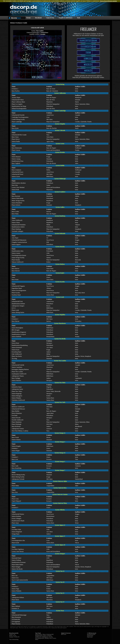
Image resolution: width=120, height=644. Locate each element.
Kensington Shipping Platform (20, 369)
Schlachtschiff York (17, 301)
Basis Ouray (15, 137)
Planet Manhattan (17, 422)
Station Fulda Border (18, 198)
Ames (13, 277)
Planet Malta (15, 486)
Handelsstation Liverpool (19, 334)
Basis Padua (15, 214)
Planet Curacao (16, 150)
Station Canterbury (17, 367)
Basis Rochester (16, 426)
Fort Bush (15, 415)
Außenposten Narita (17, 389)
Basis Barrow (16, 269)
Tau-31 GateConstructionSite (20, 580)
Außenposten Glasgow (18, 306)
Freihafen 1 (15, 448)
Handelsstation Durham (18, 304)
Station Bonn (15, 343)
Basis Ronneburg (17, 468)
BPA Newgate (16, 330)
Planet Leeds (15, 310)
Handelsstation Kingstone (19, 332)
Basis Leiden (15, 212)
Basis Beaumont (16, 617)
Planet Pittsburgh (17, 424)
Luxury (54, 638)
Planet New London (17, 372)
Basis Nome (15, 280)
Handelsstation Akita (18, 251)
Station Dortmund (17, 348)
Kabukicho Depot (17, 387)
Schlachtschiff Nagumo (18, 286)
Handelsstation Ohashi (18, 521)
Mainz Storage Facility (18, 201)
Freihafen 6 (15, 587)
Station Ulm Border (17, 569)
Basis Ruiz (15, 492)
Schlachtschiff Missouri (18, 409)
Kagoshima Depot (17, 288)
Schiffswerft (38, 637)
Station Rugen (16, 451)
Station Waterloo (16, 380)
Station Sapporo (16, 244)
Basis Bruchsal (16, 196)
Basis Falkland (16, 606)
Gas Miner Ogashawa (18, 549)
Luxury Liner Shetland (18, 187)
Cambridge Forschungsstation (20, 117)
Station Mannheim (17, 203)
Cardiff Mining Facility (18, 119)
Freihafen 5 (15, 457)
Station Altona (16, 223)
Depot (45, 636)
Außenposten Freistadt (18, 479)
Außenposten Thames (18, 376)
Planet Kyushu (16, 293)
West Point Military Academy (20, 431)
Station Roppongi (17, 394)
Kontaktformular (91, 634)
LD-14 (14, 308)
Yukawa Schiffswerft (18, 262)
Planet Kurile (16, 543)
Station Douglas (16, 446)
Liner (50, 638)
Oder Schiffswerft (17, 354)
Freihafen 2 (15, 89)
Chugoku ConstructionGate (19, 242)
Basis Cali (15, 576)
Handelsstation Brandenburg (20, 345)
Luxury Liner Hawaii (18, 551)
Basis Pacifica (16, 91)
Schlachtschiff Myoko (18, 514)
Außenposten (45, 637)
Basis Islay (15, 185)
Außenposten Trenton (18, 429)
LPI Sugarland (16, 622)
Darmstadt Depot (17, 558)
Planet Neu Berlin (17, 356)
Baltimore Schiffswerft (18, 407)
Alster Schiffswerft (17, 220)
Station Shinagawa (17, 396)
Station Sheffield (16, 337)
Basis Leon (15, 459)
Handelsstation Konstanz (19, 562)
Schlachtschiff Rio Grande (19, 135)
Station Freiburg (16, 560)
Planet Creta (15, 499)
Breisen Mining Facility (18, 475)
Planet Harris (15, 600)
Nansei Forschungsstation (19, 290)
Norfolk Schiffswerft (18, 420)
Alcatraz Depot (16, 98)
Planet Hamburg (16, 229)
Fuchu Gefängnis (17, 519)
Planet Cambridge (17, 122)
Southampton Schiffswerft (19, 374)
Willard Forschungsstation (19, 108)
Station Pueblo (16, 141)
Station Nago (15, 589)
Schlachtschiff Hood (17, 174)
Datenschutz (90, 636)
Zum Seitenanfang (14, 639)
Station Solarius (16, 440)
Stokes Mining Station (18, 312)
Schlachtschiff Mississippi (19, 615)
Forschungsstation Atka (18, 540)
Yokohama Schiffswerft (18, 400)
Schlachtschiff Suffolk (18, 365)
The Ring (14, 358)
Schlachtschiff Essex (18, 172)
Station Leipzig (16, 159)
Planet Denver (16, 139)
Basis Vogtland (16, 163)
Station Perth (15, 190)
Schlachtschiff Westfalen (19, 225)
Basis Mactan (16, 321)
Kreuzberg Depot (17, 352)
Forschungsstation (40, 638)
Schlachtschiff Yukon (18, 100)
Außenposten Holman (18, 597)
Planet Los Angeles (17, 104)
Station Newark (16, 418)
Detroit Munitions (17, 413)
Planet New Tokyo (17, 391)
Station (37, 634)
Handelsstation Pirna (18, 161)
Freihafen (49, 636)
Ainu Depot (15, 238)
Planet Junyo (15, 523)
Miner (37, 639)
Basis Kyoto (15, 128)
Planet (44, 634)
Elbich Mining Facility (18, 477)
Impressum (90, 637)
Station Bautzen (16, 157)
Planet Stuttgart (16, 567)
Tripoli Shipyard (16, 501)
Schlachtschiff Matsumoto (19, 240)
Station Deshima (16, 516)
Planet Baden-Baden (17, 565)
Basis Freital (15, 437)
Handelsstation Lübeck (18, 227)
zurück (59, 77)
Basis (41, 634)
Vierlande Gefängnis (18, 231)
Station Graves (16, 176)
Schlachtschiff (50, 634)
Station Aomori (16, 253)
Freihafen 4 (15, 319)
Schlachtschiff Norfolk (18, 115)
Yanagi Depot (16, 534)
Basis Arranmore (16, 170)
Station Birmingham (17, 328)
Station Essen (16, 350)
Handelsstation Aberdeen (19, 183)
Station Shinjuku (16, 398)
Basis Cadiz (15, 466)
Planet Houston (16, 624)
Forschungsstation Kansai (19, 255)
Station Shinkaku (17, 591)
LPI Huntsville (16, 619)
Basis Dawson (16, 271)
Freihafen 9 (15, 508)
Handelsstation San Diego (19, 106)
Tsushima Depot (16, 295)
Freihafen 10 (15, 608)
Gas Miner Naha (16, 530)
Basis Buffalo (16, 411)
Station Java (15, 578)
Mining (47, 638)
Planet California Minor (18, 102)
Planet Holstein (16, 205)
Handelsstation (39, 636)
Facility (51, 637)
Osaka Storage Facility (18, 258)
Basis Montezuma (17, 148)
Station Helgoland (17, 532)
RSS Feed (64, 634)
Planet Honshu (16, 260)
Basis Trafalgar (16, 378)
